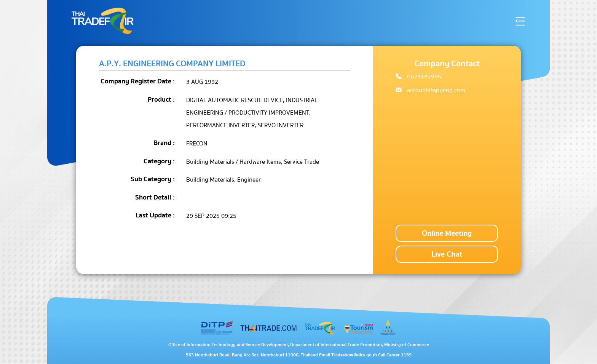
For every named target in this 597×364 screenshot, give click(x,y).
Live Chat (447, 254)
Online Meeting (447, 233)
